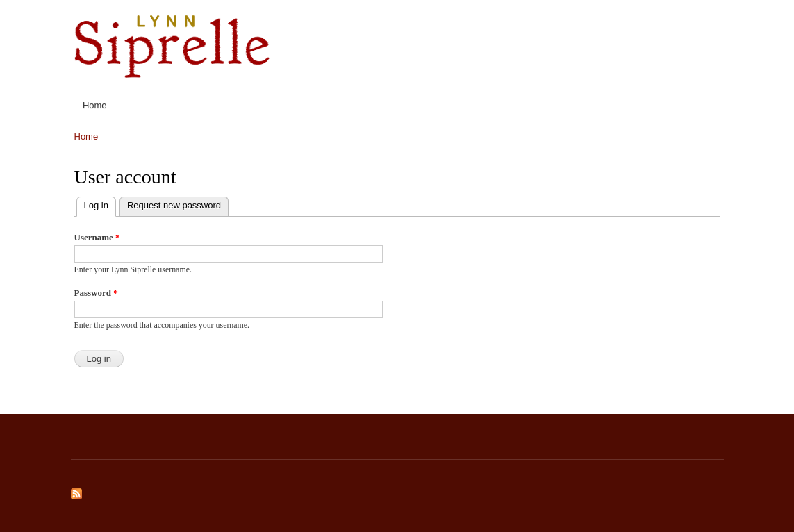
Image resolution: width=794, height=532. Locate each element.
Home (95, 105)
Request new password (174, 205)
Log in (100, 204)
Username (97, 237)
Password (96, 293)
